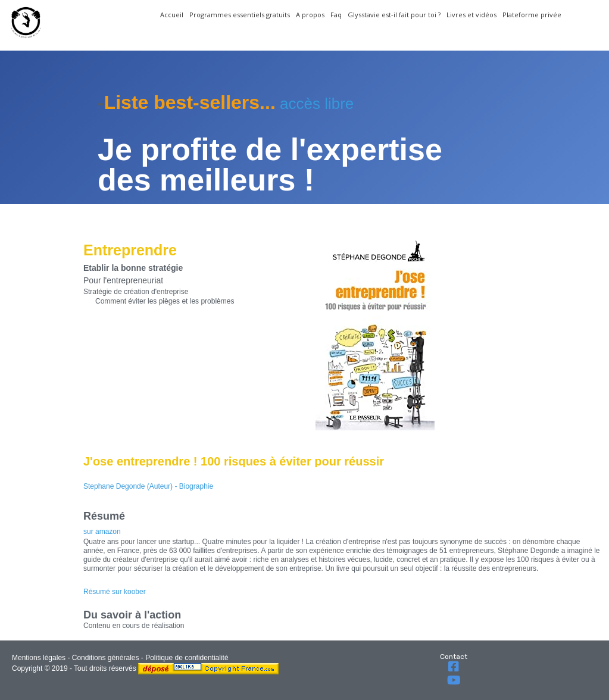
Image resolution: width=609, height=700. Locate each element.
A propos (310, 15)
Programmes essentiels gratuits (240, 15)
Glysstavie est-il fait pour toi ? (394, 15)
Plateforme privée (532, 15)
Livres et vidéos (471, 15)
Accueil (172, 15)
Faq (336, 15)
